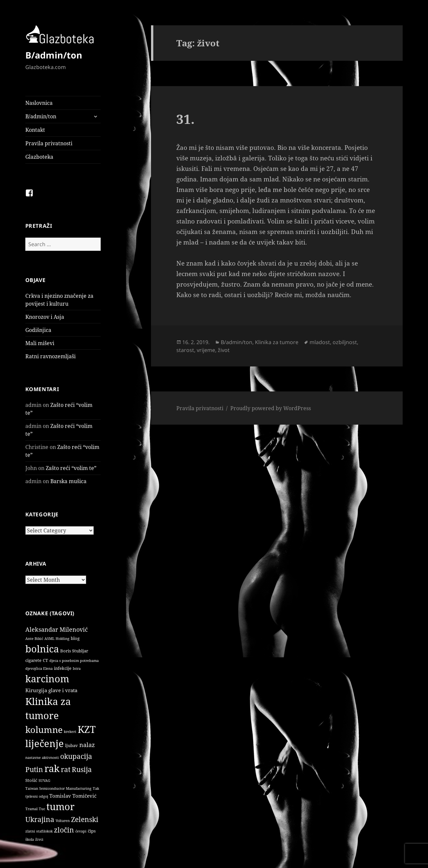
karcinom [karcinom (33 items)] (47, 679)
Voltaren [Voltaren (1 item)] (63, 821)
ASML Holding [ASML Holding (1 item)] (57, 639)
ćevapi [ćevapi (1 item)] (81, 831)
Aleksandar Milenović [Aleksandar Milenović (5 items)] (57, 629)
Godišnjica (38, 330)
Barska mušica (68, 481)
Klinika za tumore (277, 342)
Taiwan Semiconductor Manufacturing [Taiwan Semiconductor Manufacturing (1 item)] (58, 788)
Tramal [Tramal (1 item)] (31, 809)
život (224, 350)
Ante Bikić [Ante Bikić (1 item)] (34, 639)
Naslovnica (39, 103)
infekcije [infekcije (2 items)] (63, 668)
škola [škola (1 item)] (30, 839)
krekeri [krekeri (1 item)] (70, 732)
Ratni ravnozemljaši (50, 356)
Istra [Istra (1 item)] (77, 669)
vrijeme (206, 350)
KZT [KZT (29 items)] (87, 729)
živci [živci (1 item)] (39, 839)
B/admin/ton (54, 55)
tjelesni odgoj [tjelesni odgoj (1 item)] (37, 796)
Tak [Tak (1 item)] (96, 788)
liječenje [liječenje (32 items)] (45, 743)
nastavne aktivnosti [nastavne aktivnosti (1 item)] (42, 758)
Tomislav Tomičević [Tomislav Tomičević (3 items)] (73, 796)
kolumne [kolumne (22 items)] (44, 729)
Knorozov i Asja (45, 317)
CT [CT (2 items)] (45, 660)
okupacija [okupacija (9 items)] (76, 756)
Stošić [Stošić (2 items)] (31, 780)
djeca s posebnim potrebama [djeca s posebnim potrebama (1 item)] (74, 661)
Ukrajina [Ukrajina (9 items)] (40, 819)
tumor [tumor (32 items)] (61, 807)
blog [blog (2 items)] (75, 638)
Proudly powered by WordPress (271, 408)
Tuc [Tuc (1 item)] (42, 809)
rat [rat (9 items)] (66, 769)
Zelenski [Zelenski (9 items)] (85, 819)
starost (185, 350)
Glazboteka (39, 157)
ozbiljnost (345, 342)
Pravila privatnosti (49, 143)
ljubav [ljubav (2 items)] (72, 745)
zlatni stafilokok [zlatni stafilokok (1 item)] (39, 831)
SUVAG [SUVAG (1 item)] (44, 781)
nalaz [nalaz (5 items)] (87, 745)
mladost (320, 342)
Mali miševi (40, 343)
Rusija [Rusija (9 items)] (82, 769)
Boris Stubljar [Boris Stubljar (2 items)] (74, 651)
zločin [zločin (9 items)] (64, 830)
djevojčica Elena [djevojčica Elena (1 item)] (39, 669)
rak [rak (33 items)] (52, 768)
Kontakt (35, 130)
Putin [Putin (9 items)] (34, 769)
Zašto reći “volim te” (71, 468)
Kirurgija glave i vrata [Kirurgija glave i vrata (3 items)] (51, 690)
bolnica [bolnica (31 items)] (42, 649)
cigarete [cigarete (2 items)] (33, 660)
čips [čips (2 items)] (92, 831)
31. (185, 119)
